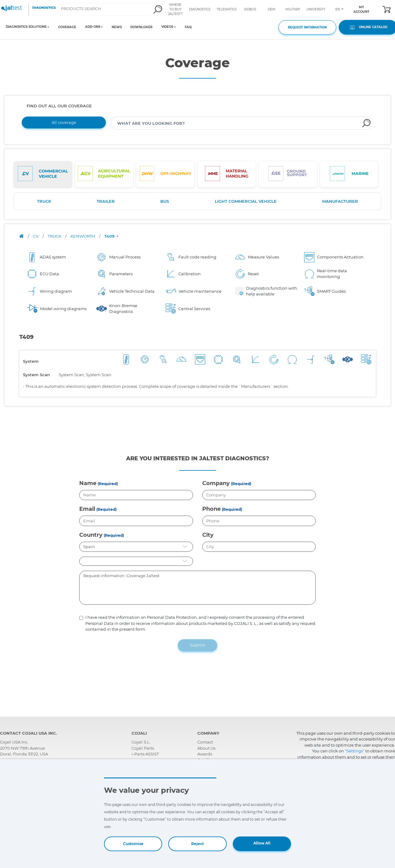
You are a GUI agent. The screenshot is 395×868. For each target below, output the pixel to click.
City (208, 535)
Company (216, 483)
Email (87, 509)
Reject (197, 844)
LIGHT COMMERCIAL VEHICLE (246, 201)
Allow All (262, 843)
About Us (206, 748)
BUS (165, 201)
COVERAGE (67, 27)
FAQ (188, 27)
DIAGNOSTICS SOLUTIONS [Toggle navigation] (26, 27)
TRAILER (106, 201)
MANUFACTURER (340, 201)
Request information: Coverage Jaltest (197, 588)
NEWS (117, 27)
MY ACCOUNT (361, 9)
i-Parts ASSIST (145, 754)
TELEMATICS (227, 9)
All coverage (64, 122)
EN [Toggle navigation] (338, 9)
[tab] (43, 174)
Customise (133, 844)
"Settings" (355, 751)
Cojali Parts (143, 748)
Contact (205, 742)
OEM (272, 9)
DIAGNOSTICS (200, 9)
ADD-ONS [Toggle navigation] (93, 27)
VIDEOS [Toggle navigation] (167, 27)
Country (91, 535)
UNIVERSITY (316, 9)
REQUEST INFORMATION (307, 27)
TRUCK (44, 201)
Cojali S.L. (141, 742)
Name (88, 483)
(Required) (108, 484)
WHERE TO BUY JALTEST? (175, 9)
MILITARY (293, 9)
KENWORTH (83, 236)
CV (36, 236)
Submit (197, 645)
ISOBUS (250, 9)
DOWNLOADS (141, 27)
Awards (205, 754)
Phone (211, 509)
